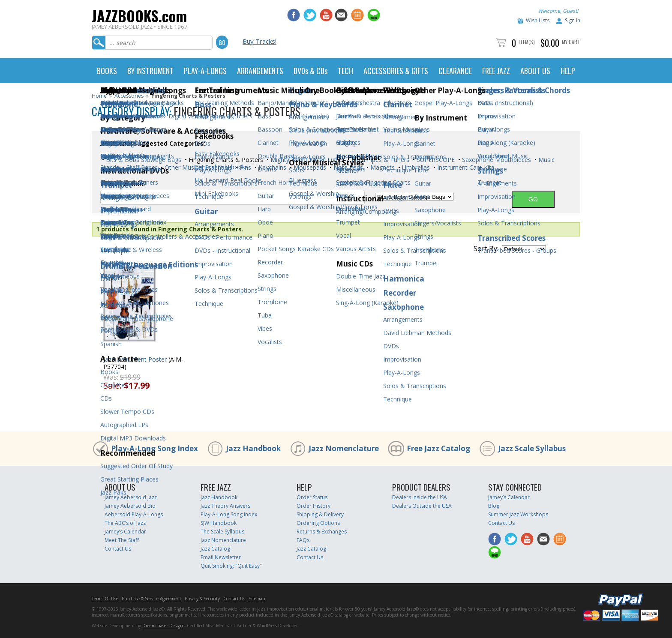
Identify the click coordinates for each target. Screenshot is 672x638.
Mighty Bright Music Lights (306, 160)
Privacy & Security (202, 599)
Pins (244, 167)
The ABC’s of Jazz (125, 523)
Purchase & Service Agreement (151, 599)
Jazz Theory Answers (225, 506)
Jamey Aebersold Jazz (131, 497)
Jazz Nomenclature (344, 448)
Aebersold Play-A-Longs (134, 514)
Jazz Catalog (215, 549)
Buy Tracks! (259, 41)
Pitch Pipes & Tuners (379, 160)
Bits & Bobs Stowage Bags (143, 160)
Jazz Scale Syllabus (532, 448)
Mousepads (309, 167)
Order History (313, 506)
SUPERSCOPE (435, 160)
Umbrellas (415, 167)
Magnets (382, 167)
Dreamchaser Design (163, 626)
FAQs (303, 540)
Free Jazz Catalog (438, 448)
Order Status (312, 497)
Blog (494, 506)
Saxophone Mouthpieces (496, 160)
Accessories (129, 96)
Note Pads (347, 167)
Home (99, 96)
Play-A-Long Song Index (154, 448)
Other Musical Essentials (198, 167)
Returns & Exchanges (322, 532)
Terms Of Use (105, 599)
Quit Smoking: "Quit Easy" (231, 566)
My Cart (571, 42)
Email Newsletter (221, 557)
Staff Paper (141, 167)
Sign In (573, 20)
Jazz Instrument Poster (135, 359)
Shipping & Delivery (320, 514)
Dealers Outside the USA (422, 506)
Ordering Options (318, 523)
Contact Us (118, 549)
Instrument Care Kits (465, 167)
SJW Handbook (219, 523)
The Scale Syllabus (222, 532)
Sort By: (486, 249)
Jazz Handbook (253, 448)
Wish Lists (538, 20)
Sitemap (257, 599)
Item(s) (527, 42)
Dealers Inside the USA (420, 497)
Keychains (271, 167)
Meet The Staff (122, 540)
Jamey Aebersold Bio (130, 506)
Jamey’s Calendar (125, 532)
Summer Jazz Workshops (518, 514)
